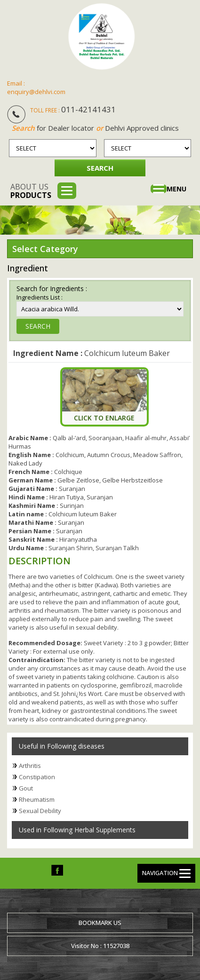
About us (31, 191)
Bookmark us (100, 923)
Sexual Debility (40, 811)
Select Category (45, 249)
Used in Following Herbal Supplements (77, 830)
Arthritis (30, 766)
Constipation (37, 777)
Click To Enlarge (104, 418)
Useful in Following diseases (62, 746)
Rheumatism (37, 799)
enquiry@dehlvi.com (36, 92)
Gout (26, 788)
